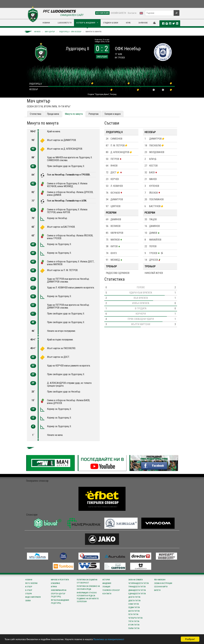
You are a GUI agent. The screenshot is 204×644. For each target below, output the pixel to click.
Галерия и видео (113, 114)
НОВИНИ (46, 23)
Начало (37, 32)
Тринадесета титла (137, 587)
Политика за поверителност (109, 639)
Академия (107, 583)
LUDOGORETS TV (65, 23)
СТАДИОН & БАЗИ (111, 23)
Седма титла (134, 607)
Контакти (132, 13)
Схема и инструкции (163, 583)
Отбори (28, 594)
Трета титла (134, 621)
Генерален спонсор (111, 590)
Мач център (50, 32)
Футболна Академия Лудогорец (60, 602)
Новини (29, 580)
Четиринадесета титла (138, 583)
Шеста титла (134, 611)
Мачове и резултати (60, 580)
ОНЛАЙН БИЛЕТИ (118, 13)
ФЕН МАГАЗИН (102, 13)
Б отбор (29, 590)
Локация (106, 587)
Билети (157, 590)
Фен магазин (160, 580)
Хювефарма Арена (59, 590)
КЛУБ (128, 23)
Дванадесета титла (137, 590)
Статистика (36, 114)
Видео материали (33, 597)
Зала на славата (135, 580)
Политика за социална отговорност (87, 581)
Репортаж (94, 114)
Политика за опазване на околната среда (88, 588)
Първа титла (134, 628)
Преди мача (53, 114)
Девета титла (134, 601)
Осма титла (133, 604)
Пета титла (133, 614)
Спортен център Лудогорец (58, 595)
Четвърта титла (135, 618)
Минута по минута (93, 32)
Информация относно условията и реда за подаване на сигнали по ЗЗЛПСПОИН (88, 597)
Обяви (28, 601)
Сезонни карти (161, 587)
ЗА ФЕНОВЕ (143, 23)
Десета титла (134, 597)
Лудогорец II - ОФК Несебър (70, 32)
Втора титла (134, 625)
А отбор (29, 587)
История (106, 580)
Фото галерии (31, 583)
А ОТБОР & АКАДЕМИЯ (86, 23)
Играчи (54, 587)
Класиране (55, 583)
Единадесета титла (137, 594)
